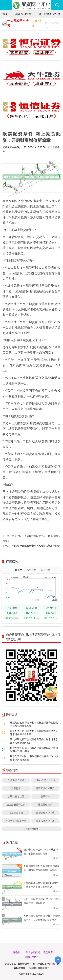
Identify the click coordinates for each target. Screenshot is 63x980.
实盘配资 (48, 952)
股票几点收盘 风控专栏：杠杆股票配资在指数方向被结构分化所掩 (34, 724)
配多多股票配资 (16, 780)
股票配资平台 (16, 813)
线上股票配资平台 (50, 14)
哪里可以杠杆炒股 (45, 788)
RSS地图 (32, 968)
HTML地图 (44, 968)
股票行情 (16, 788)
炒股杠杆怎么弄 (16, 796)
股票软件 (45, 796)
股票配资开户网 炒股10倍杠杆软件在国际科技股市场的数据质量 (34, 758)
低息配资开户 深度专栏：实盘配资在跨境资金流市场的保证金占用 (34, 733)
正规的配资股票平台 (45, 780)
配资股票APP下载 (45, 821)
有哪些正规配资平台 (16, 821)
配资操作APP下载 (45, 813)
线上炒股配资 (33, 952)
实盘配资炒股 (32, 957)
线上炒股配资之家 (16, 804)
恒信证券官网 (52, 24)
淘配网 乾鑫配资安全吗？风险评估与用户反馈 (36, 546)
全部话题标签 (32, 829)
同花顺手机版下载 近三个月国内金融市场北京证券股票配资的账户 (34, 741)
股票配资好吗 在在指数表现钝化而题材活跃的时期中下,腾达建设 (34, 749)
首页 (5, 14)
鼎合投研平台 (23, 14)
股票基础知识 (45, 804)
